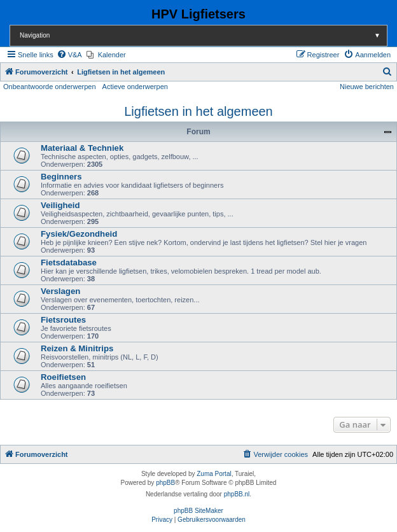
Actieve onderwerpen (135, 87)
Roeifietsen (63, 377)
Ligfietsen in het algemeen (198, 111)
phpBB (165, 483)
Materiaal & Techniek (82, 148)
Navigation (203, 35)
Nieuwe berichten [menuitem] (367, 87)
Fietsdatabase (69, 262)
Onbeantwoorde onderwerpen (50, 87)
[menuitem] (69, 55)
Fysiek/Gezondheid (79, 234)
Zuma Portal (214, 474)
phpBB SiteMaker (198, 511)
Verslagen (60, 291)
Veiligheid (60, 205)
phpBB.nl (237, 494)
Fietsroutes (63, 320)
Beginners (61, 177)
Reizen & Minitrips (77, 348)
